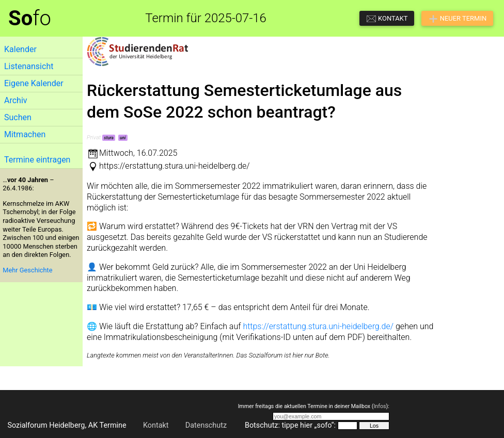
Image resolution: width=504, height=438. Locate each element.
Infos (380, 406)
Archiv (16, 100)
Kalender (20, 49)
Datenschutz (206, 425)
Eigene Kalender (34, 83)
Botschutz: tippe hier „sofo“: (290, 425)
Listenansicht (29, 66)
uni (123, 138)
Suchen (18, 117)
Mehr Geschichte (27, 270)
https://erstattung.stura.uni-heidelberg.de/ (318, 326)
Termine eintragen (37, 160)
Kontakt (156, 425)
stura (109, 138)
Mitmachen (25, 134)
